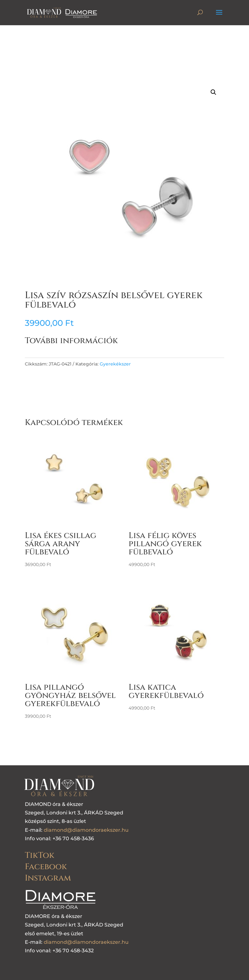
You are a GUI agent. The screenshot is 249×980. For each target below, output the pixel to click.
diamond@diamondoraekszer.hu (86, 830)
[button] (213, 92)
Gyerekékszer (115, 364)
